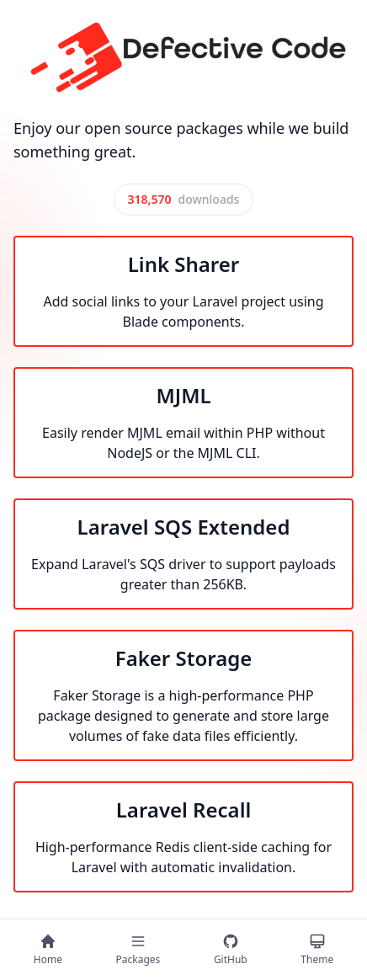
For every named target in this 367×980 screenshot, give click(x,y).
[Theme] (317, 950)
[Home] (48, 950)
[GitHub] (231, 950)
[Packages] (138, 950)
